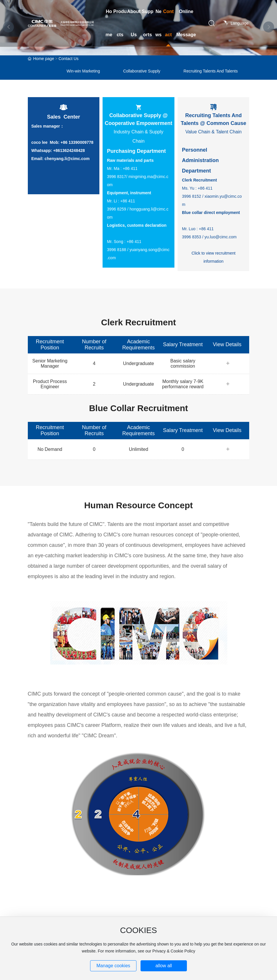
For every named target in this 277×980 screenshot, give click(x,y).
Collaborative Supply (142, 71)
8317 (122, 177)
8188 (122, 250)
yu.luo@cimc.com (221, 237)
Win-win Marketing (83, 71)
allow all (164, 966)
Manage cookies (113, 966)
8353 (197, 237)
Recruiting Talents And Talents (211, 71)
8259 (122, 209)
